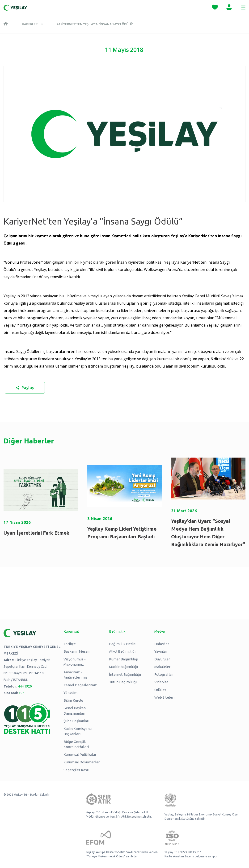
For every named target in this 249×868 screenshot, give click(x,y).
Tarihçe (70, 644)
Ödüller (160, 690)
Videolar (161, 682)
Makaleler (162, 667)
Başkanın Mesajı (76, 651)
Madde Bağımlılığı (123, 667)
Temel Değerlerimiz (80, 685)
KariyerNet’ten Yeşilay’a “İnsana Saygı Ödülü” (95, 24)
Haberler (30, 24)
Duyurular (162, 659)
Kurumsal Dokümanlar (82, 762)
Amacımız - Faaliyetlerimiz (76, 675)
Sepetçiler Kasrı (76, 770)
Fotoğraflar (164, 674)
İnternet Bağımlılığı (125, 674)
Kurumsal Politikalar (80, 755)
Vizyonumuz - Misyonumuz (75, 662)
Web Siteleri (164, 697)
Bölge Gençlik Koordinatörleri (76, 744)
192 (21, 693)
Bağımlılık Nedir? (123, 644)
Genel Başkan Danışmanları (75, 711)
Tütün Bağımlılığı (123, 682)
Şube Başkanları (76, 721)
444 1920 (25, 686)
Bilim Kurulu (73, 700)
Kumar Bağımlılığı (124, 659)
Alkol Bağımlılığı (122, 651)
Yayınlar (161, 651)
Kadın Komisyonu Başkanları (78, 731)
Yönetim (70, 693)
